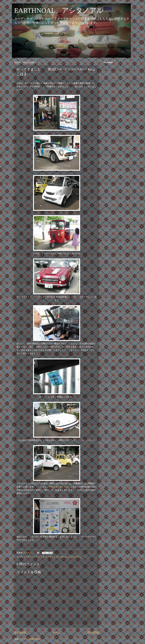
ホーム (57, 633)
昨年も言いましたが (59, 487)
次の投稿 (20, 633)
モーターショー (52, 557)
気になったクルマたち (71, 557)
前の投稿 (93, 633)
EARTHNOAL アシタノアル (59, 10)
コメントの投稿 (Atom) (30, 639)
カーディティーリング (34, 557)
